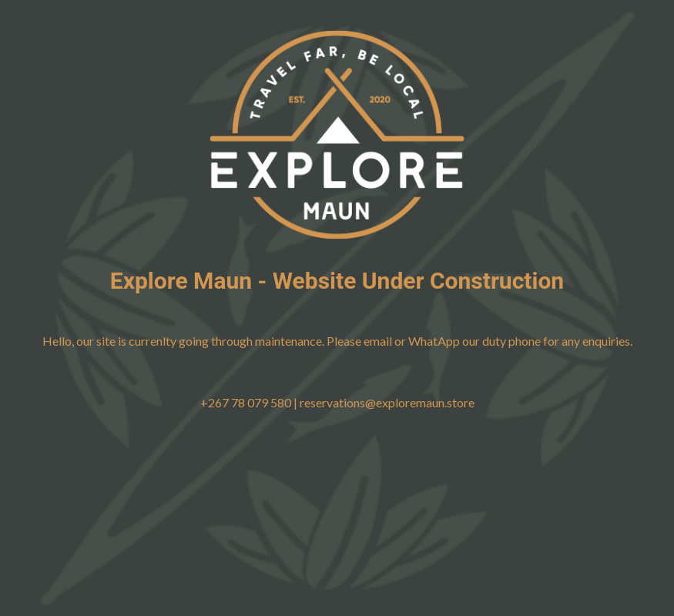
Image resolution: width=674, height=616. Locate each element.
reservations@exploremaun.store (387, 402)
